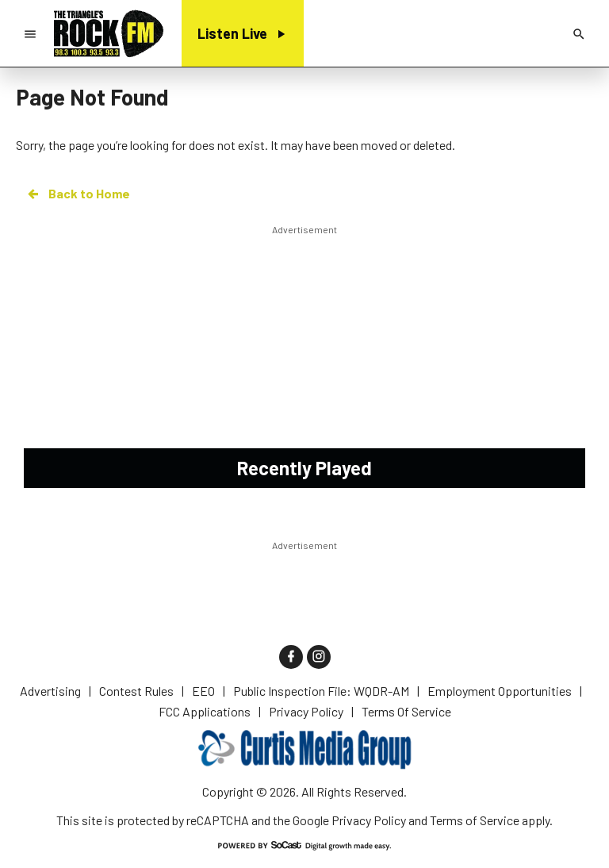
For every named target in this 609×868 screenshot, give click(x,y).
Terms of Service (475, 820)
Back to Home (78, 194)
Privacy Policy (369, 820)
